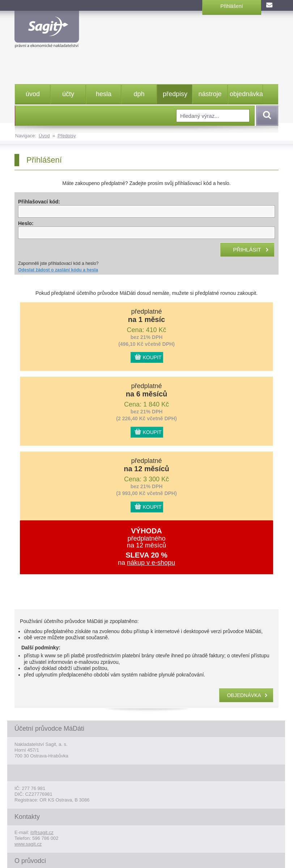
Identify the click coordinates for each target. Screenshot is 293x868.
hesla (104, 94)
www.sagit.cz (28, 844)
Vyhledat (266, 116)
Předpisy (67, 136)
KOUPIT (152, 357)
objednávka (246, 94)
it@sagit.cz (42, 832)
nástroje (210, 94)
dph (139, 94)
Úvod (44, 136)
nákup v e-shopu (151, 563)
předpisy (175, 94)
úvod (33, 94)
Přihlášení (232, 6)
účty (68, 94)
